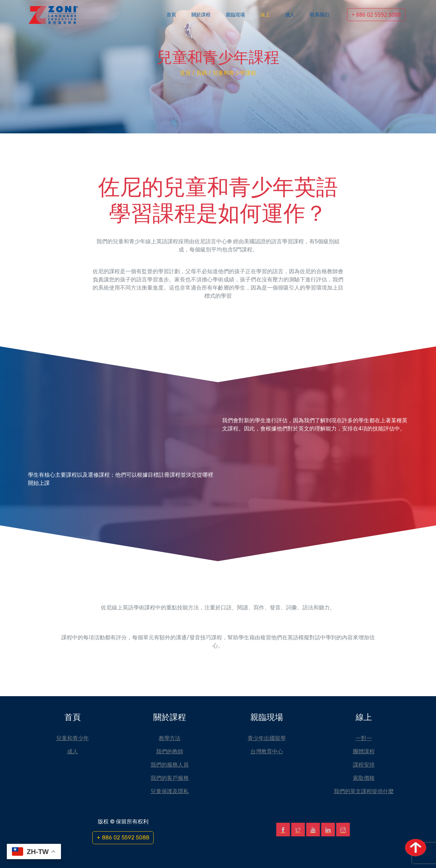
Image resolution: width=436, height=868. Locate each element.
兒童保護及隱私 (170, 791)
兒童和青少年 (73, 738)
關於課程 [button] (201, 15)
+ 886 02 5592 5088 (376, 15)
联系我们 (320, 15)
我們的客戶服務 (170, 778)
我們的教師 (170, 751)
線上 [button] (265, 15)
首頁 (171, 15)
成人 (290, 15)
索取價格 (364, 778)
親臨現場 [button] (235, 15)
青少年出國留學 (267, 738)
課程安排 (364, 765)
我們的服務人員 (170, 765)
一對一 (364, 738)
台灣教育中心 (267, 751)
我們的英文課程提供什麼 (364, 791)
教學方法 (170, 738)
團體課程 (364, 751)
